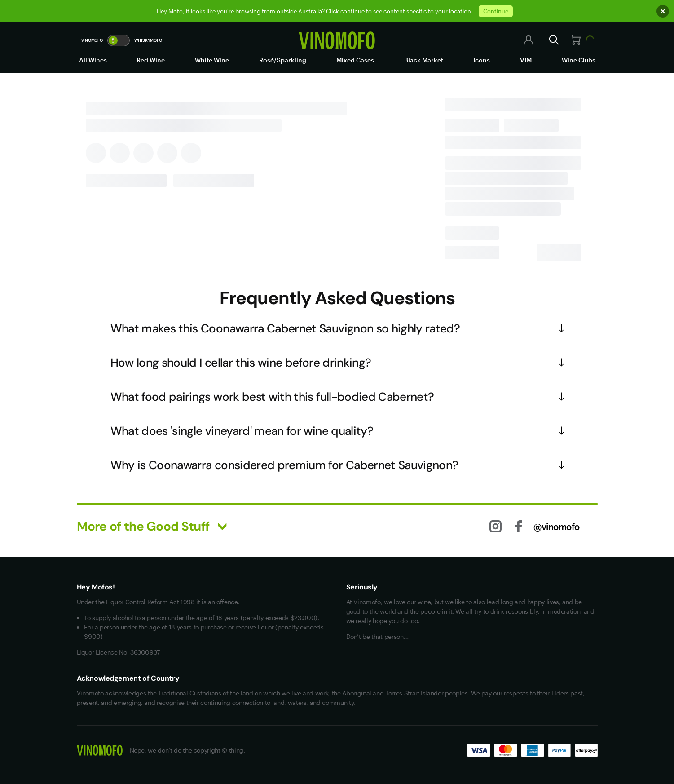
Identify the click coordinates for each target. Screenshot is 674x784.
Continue (496, 11)
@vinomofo (557, 527)
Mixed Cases (355, 60)
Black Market (424, 60)
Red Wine (151, 60)
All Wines (93, 60)
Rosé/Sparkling (283, 60)
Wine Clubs (579, 60)
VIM (526, 60)
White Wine (212, 60)
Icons (482, 60)
